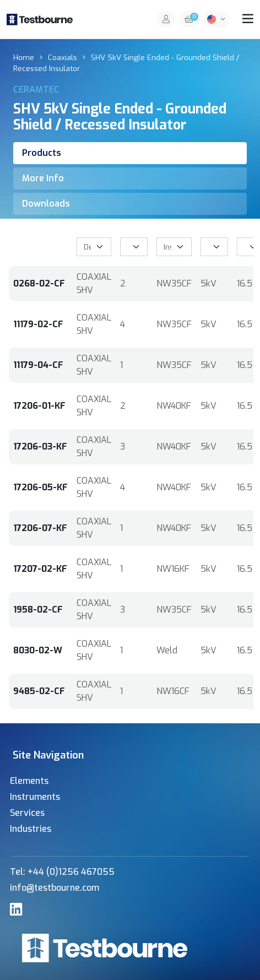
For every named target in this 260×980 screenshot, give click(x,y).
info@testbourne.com (55, 888)
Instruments (35, 797)
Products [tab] (42, 153)
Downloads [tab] (46, 204)
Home (24, 57)
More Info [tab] (43, 178)
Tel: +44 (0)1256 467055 (62, 872)
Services (27, 813)
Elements (29, 781)
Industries (31, 829)
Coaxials (63, 57)
